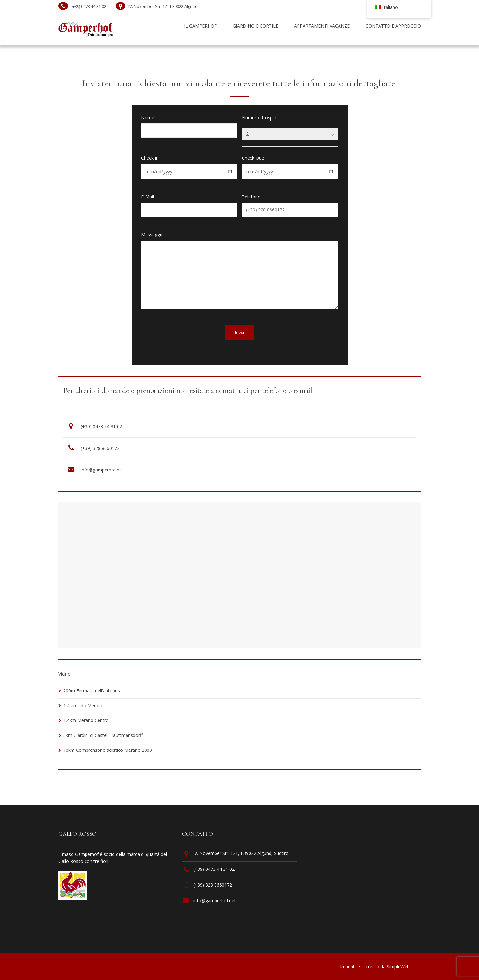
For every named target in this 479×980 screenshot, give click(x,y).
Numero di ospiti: (260, 118)
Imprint (347, 967)
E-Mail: (148, 197)
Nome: (148, 118)
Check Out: (253, 158)
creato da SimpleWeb (388, 967)
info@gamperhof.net (102, 470)
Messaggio (152, 234)
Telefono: (252, 197)
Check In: (150, 158)
